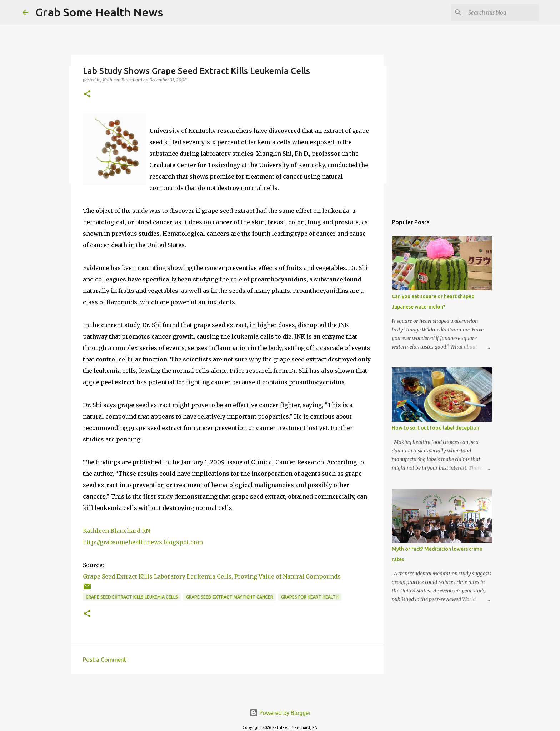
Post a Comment (104, 660)
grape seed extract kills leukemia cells (132, 597)
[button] (87, 94)
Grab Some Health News (99, 12)
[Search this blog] (501, 12)
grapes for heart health (310, 597)
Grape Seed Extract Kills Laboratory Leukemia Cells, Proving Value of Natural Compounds (212, 576)
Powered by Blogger (280, 713)
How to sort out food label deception (436, 428)
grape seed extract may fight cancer (229, 597)
